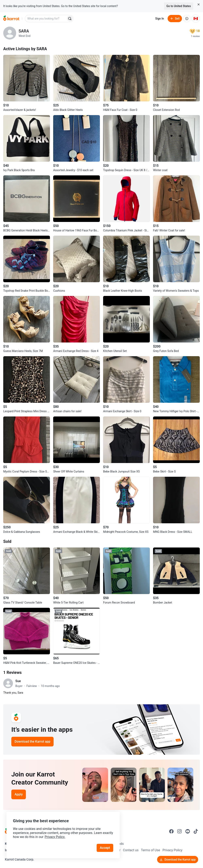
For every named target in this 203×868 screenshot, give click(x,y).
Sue (18, 681)
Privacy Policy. (55, 837)
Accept (105, 848)
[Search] (70, 19)
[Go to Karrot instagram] (180, 831)
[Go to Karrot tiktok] (196, 831)
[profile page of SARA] (10, 33)
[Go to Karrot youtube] (188, 831)
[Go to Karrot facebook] (171, 831)
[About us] (187, 19)
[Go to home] (11, 19)
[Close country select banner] (199, 4)
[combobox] (46, 19)
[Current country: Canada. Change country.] (196, 19)
